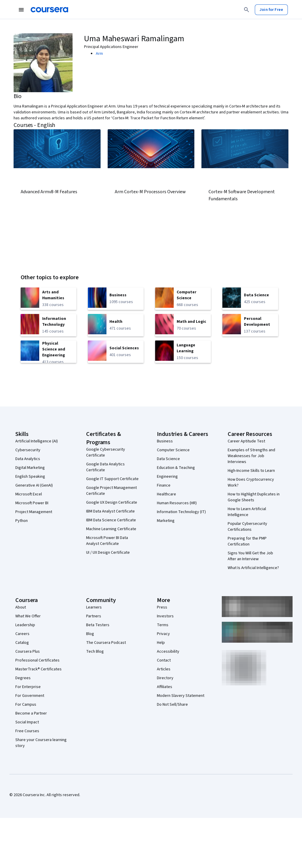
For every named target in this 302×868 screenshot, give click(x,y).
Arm (99, 54)
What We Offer (28, 616)
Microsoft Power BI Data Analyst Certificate (107, 541)
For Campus (26, 705)
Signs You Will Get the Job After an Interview (250, 556)
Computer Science (173, 450)
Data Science (168, 459)
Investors (165, 616)
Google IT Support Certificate (112, 479)
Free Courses (27, 731)
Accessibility (168, 652)
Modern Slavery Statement (181, 696)
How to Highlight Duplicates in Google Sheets (254, 497)
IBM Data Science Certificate (111, 520)
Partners (94, 616)
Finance (164, 485)
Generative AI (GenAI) (34, 485)
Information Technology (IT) (181, 512)
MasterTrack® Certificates (38, 669)
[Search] (247, 10)
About (21, 607)
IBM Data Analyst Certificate (110, 511)
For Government (30, 696)
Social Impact (27, 722)
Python (22, 521)
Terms (163, 625)
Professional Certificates (37, 660)
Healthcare (166, 494)
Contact (164, 660)
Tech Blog (95, 652)
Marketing (166, 521)
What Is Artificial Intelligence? (253, 568)
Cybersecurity (28, 450)
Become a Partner (31, 713)
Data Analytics (28, 459)
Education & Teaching (176, 468)
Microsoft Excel (29, 494)
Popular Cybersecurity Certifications (247, 527)
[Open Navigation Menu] (21, 10)
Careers (22, 634)
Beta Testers (98, 625)
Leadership (25, 625)
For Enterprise (28, 687)
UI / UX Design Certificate (108, 553)
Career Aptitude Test (246, 441)
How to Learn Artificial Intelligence (247, 512)
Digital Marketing (30, 468)
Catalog (22, 643)
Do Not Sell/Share (172, 705)
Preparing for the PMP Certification (247, 541)
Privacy (163, 634)
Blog (90, 634)
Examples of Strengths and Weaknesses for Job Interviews (251, 456)
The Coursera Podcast (106, 643)
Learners (94, 607)
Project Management (34, 512)
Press (162, 607)
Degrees (23, 678)
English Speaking (30, 477)
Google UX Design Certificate (112, 502)
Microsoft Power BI (32, 503)
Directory (165, 678)
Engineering (167, 477)
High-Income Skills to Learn (251, 471)
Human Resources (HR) (177, 503)
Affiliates (165, 687)
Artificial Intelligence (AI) (37, 441)
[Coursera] (49, 10)
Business (165, 441)
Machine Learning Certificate (111, 529)
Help (161, 643)
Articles (164, 669)
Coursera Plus (28, 652)
